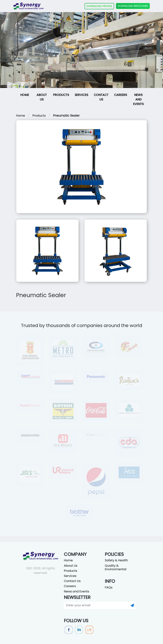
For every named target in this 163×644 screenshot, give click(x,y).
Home (25, 95)
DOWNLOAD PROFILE (99, 6)
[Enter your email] (96, 605)
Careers (121, 95)
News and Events (138, 99)
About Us (42, 97)
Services (81, 95)
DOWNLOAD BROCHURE (133, 6)
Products (61, 95)
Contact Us (101, 97)
